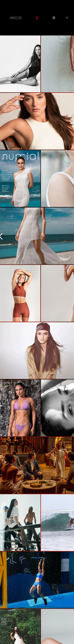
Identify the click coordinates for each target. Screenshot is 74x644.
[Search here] (13, 18)
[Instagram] (54, 18)
